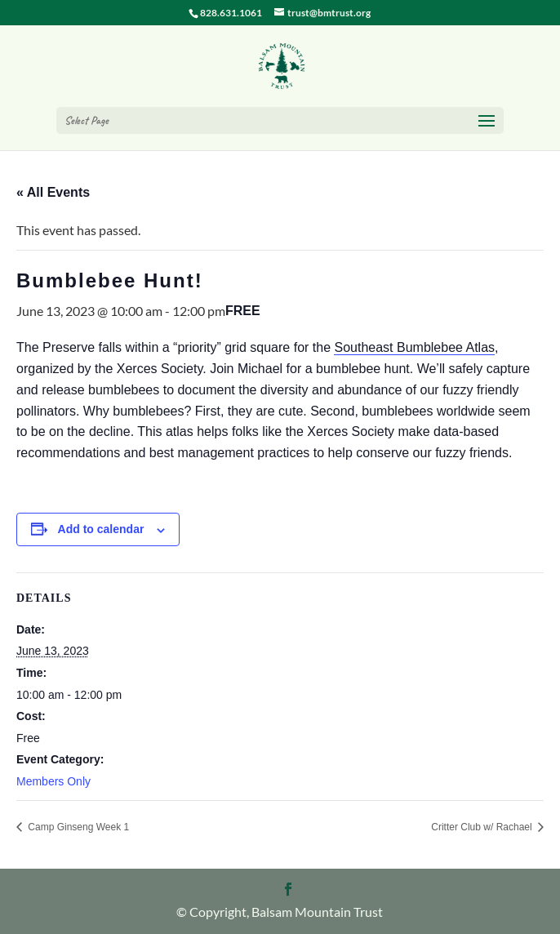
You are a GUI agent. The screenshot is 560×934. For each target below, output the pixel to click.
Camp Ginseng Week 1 (77, 827)
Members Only (53, 781)
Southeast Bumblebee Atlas (414, 347)
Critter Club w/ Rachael (483, 827)
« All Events (53, 192)
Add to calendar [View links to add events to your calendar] (101, 529)
